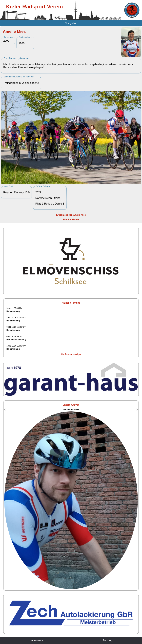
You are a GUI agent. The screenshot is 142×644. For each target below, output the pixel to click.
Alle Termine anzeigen (71, 354)
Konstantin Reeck (71, 410)
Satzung (107, 640)
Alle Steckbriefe (71, 219)
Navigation (71, 23)
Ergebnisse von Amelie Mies (71, 215)
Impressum (36, 640)
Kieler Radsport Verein (34, 7)
